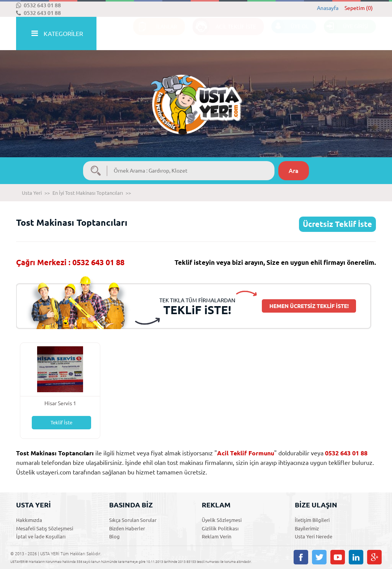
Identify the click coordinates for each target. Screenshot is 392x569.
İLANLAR (155, 34)
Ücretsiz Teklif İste (337, 224)
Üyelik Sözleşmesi (222, 520)
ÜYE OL (290, 34)
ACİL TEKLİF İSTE (224, 34)
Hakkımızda (29, 520)
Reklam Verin (216, 536)
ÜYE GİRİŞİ (346, 34)
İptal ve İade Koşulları (41, 536)
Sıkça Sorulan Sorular (133, 520)
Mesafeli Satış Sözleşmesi (45, 528)
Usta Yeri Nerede (314, 536)
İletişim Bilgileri (312, 520)
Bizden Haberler (127, 528)
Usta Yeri (32, 193)
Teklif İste (61, 422)
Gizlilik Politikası (220, 528)
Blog (114, 536)
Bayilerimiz (307, 528)
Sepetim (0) (359, 8)
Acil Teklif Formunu (246, 453)
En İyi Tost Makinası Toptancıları (88, 193)
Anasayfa (328, 8)
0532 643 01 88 (38, 5)
